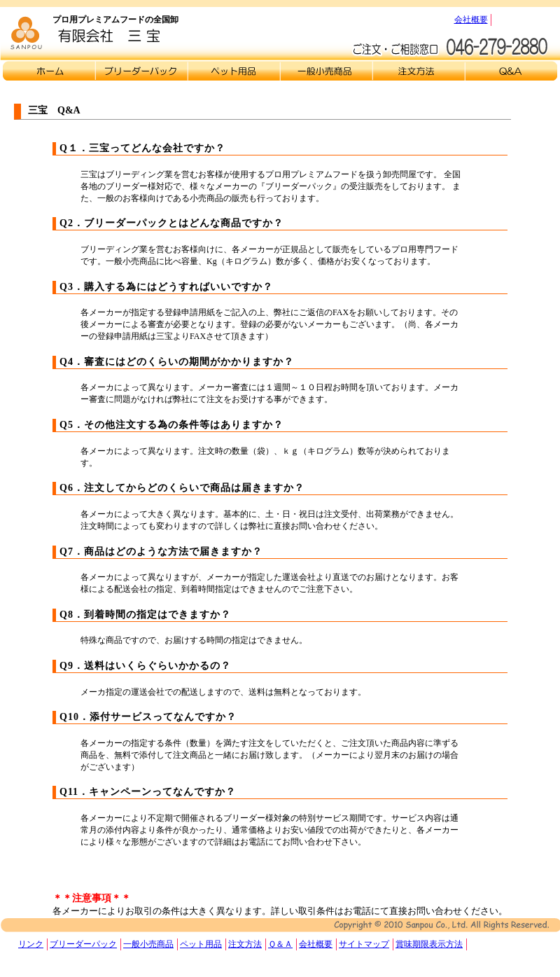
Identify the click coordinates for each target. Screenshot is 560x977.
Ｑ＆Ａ (511, 71)
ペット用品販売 (234, 71)
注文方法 (419, 71)
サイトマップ (364, 944)
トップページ (49, 71)
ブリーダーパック (83, 944)
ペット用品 (201, 944)
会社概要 (471, 20)
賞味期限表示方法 (429, 944)
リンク (31, 944)
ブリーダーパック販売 (141, 71)
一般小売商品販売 (326, 71)
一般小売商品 (148, 944)
